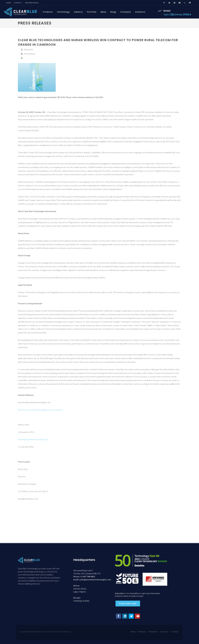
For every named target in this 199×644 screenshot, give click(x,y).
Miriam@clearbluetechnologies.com (33, 439)
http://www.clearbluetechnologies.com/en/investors (40, 410)
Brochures (153, 632)
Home (8, 3)
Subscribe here (128, 603)
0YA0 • (185, 14)
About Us (142, 632)
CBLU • (171, 14)
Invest (167, 11)
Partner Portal (32, 3)
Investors (164, 632)
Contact (18, 3)
